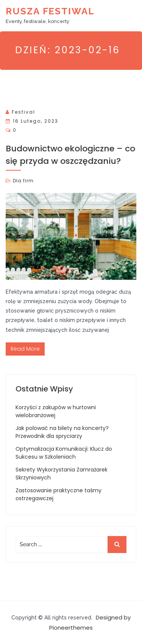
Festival (23, 112)
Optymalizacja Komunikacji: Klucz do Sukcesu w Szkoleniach (64, 453)
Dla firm (23, 181)
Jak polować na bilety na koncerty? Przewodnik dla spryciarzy (62, 432)
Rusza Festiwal (50, 11)
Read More (25, 349)
